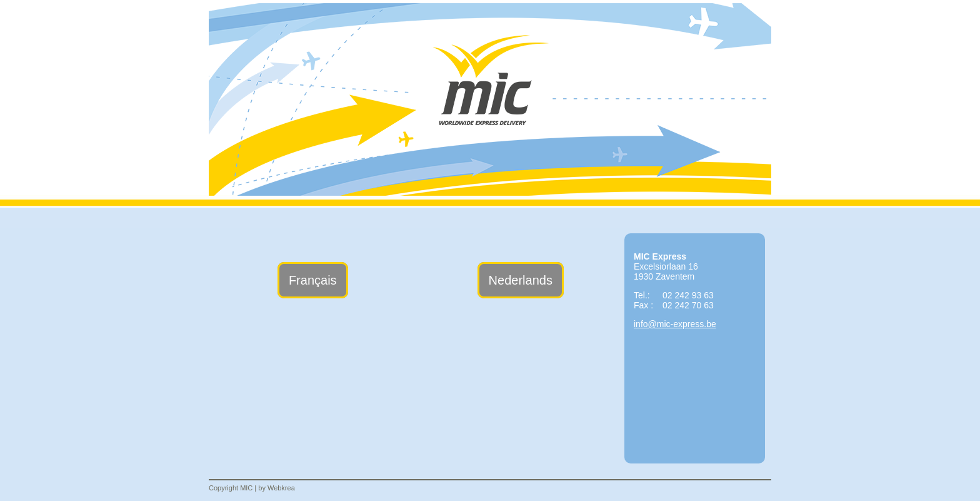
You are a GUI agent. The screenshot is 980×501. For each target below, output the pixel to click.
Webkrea (281, 488)
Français (313, 280)
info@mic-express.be (675, 324)
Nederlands (521, 280)
